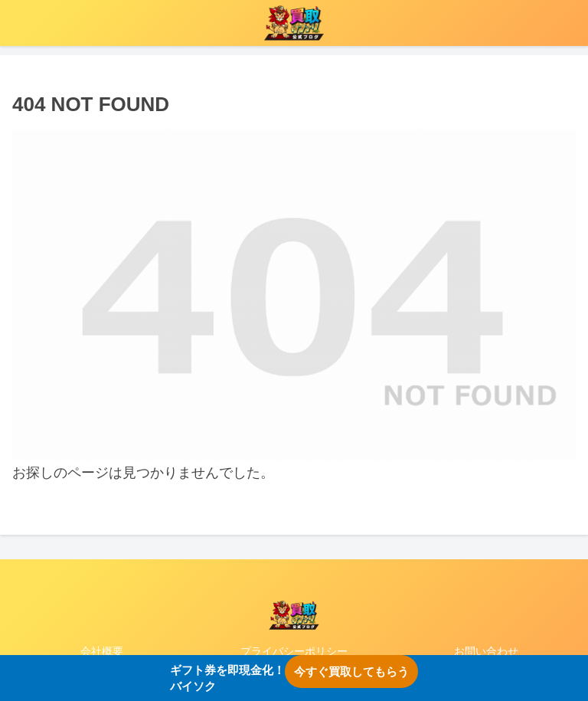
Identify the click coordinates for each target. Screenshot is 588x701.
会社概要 (102, 651)
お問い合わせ (486, 651)
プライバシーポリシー (294, 651)
